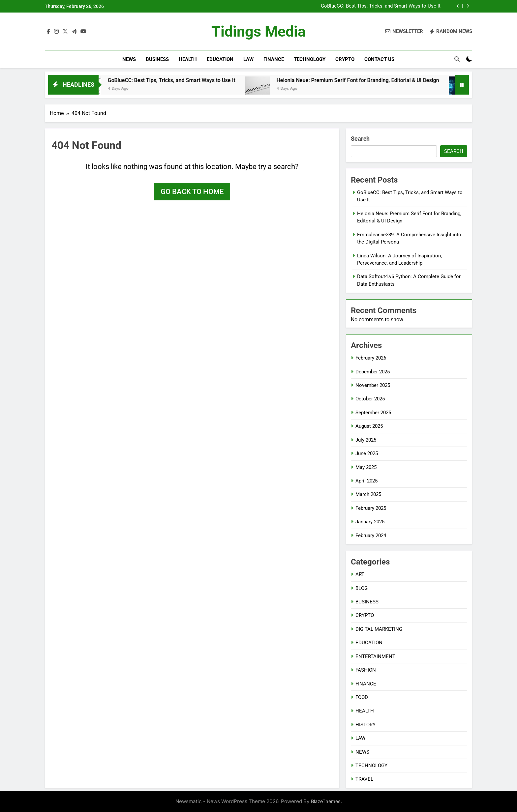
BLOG (362, 588)
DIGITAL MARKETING (379, 629)
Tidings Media (258, 31)
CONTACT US (379, 59)
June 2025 (367, 453)
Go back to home (192, 192)
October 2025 (370, 399)
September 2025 (373, 413)
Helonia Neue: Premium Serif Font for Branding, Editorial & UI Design (366, 80)
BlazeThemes (326, 801)
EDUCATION (220, 59)
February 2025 (371, 508)
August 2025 (369, 426)
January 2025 (370, 522)
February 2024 (371, 536)
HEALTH (188, 59)
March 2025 (368, 494)
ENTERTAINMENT (375, 656)
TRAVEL (364, 779)
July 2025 (366, 440)
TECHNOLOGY (310, 59)
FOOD (362, 697)
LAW (248, 59)
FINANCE (274, 59)
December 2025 (373, 372)
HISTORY (365, 725)
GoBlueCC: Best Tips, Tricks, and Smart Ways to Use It (381, 6)
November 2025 (373, 385)
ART (360, 574)
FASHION (366, 670)
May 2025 (366, 467)
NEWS (129, 59)
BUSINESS (157, 59)
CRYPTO (345, 59)
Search (360, 139)
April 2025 (366, 481)
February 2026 (371, 358)
